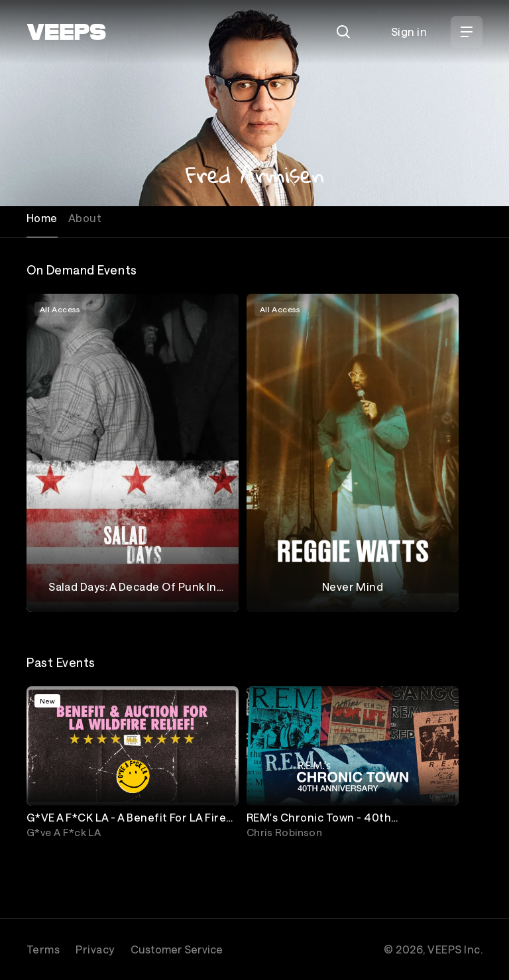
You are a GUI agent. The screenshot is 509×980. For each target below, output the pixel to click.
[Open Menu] (467, 32)
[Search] (343, 32)
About (85, 218)
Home (42, 218)
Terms (43, 949)
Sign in (409, 31)
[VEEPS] (66, 32)
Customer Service (177, 949)
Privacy (95, 949)
